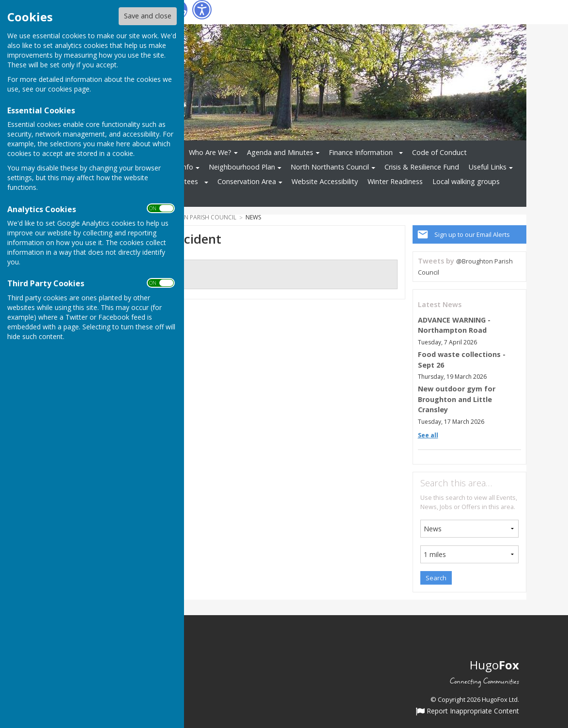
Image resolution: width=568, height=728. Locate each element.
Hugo (494, 665)
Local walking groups (466, 181)
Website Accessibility (325, 181)
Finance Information (361, 152)
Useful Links (488, 167)
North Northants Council (330, 167)
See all (428, 435)
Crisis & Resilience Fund (422, 167)
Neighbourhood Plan (242, 167)
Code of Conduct (439, 152)
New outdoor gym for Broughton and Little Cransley (457, 399)
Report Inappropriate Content (468, 712)
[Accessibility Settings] (202, 10)
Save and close (148, 16)
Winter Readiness (395, 181)
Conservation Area (247, 181)
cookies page (69, 89)
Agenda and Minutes (280, 152)
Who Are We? (210, 152)
